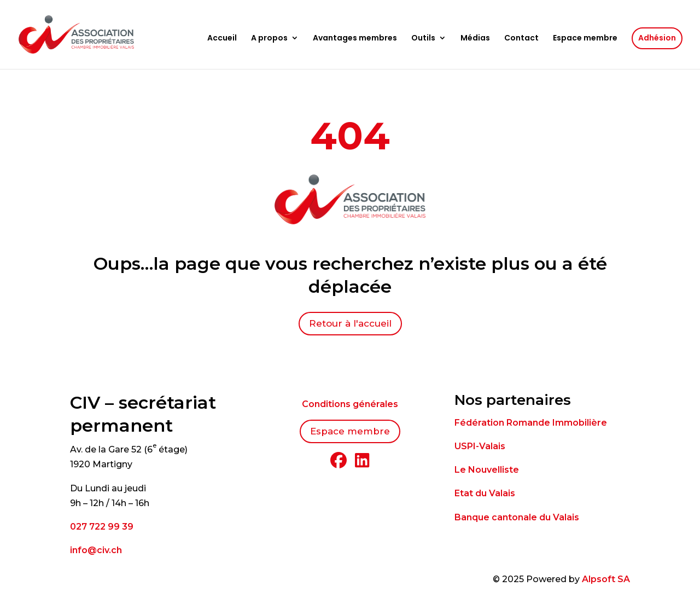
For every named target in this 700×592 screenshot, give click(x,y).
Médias (475, 39)
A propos (269, 39)
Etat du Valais (485, 493)
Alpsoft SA (606, 579)
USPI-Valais (480, 446)
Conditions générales (350, 404)
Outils (423, 39)
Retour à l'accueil (350, 323)
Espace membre (585, 39)
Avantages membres (355, 39)
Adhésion (657, 38)
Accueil (222, 39)
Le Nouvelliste (487, 470)
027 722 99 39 (102, 527)
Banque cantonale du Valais (517, 517)
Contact (521, 39)
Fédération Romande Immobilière (531, 423)
